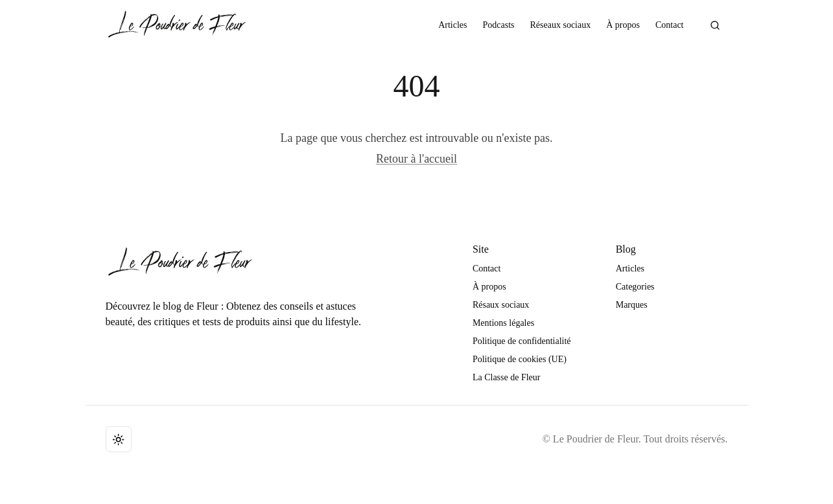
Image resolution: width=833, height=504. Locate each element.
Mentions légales (503, 323)
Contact (670, 25)
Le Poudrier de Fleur (596, 439)
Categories (635, 287)
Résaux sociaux (501, 305)
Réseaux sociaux (561, 25)
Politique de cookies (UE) (520, 359)
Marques (632, 305)
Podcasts (499, 25)
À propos (623, 25)
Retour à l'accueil (416, 159)
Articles (452, 25)
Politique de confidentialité (522, 341)
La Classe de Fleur (507, 377)
